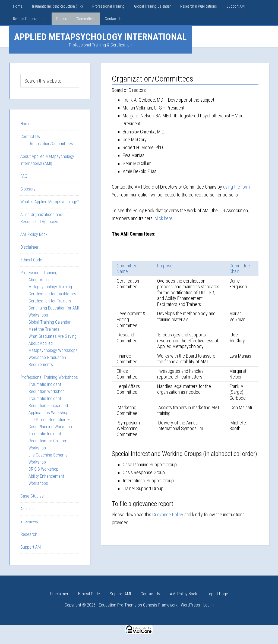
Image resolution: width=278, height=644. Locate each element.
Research (29, 534)
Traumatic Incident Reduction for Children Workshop (48, 441)
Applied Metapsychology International (100, 37)
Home (25, 124)
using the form (236, 187)
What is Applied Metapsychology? (50, 202)
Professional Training (39, 273)
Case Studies (32, 496)
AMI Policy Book (34, 234)
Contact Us (30, 137)
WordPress (190, 605)
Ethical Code (31, 260)
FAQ (24, 176)
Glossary (28, 189)
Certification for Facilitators (52, 294)
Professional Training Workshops (49, 377)
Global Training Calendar (50, 322)
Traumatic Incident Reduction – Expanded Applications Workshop (48, 406)
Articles (27, 509)
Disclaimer (29, 247)
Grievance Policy (168, 515)
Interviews (29, 522)
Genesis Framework (160, 605)
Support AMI (31, 547)
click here (164, 218)
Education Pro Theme (118, 605)
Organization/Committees (51, 144)
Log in (208, 605)
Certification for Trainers (50, 301)
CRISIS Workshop (43, 469)
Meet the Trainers (44, 329)
